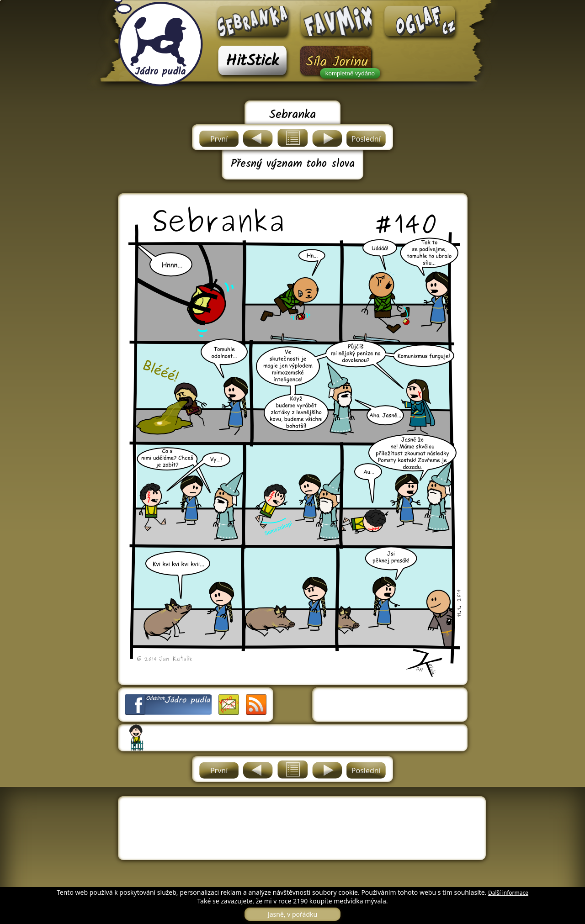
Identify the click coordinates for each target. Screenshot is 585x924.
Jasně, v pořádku (292, 914)
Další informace (508, 893)
